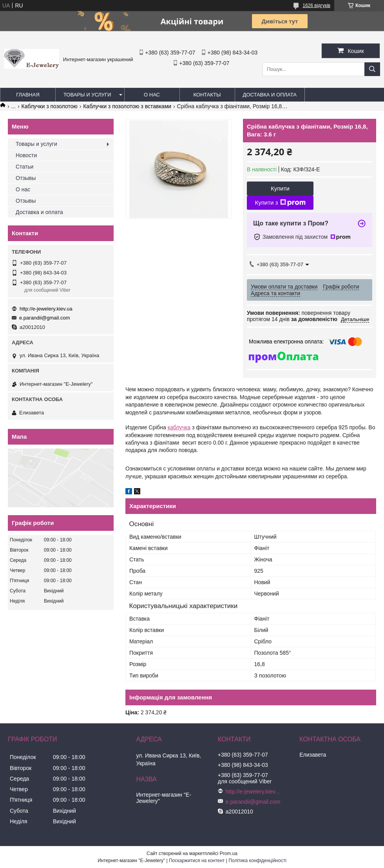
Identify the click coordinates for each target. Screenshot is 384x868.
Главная (28, 95)
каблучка (179, 427)
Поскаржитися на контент (197, 861)
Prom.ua (229, 853)
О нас (152, 95)
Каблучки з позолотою (50, 106)
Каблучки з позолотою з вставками (127, 106)
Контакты (207, 95)
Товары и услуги (87, 95)
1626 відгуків (316, 5)
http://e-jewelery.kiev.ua (46, 309)
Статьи (24, 167)
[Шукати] (372, 69)
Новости (26, 155)
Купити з (280, 203)
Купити (280, 188)
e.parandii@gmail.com (45, 318)
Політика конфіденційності (257, 861)
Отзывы (26, 178)
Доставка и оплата (270, 95)
